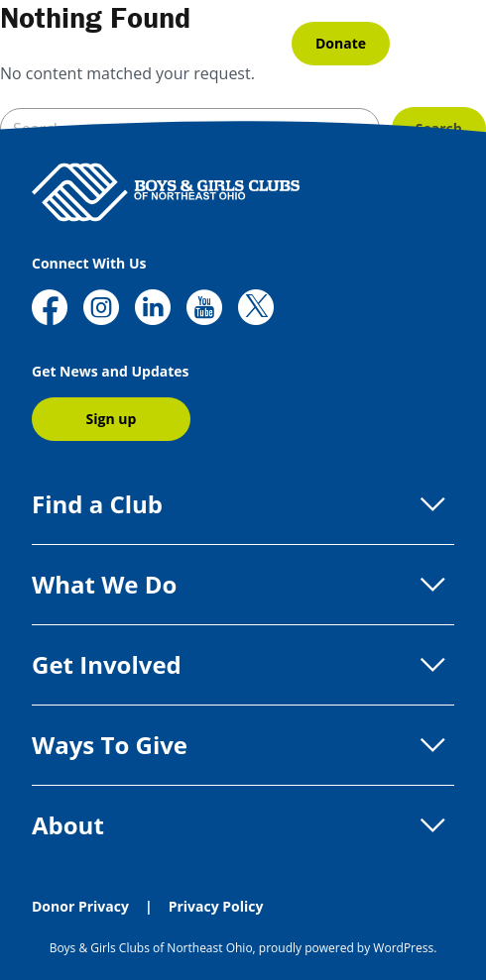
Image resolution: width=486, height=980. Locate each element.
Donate (341, 43)
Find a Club (243, 504)
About (243, 825)
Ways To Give (243, 745)
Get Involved (243, 665)
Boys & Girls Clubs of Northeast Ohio (151, 948)
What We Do (243, 585)
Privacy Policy (216, 906)
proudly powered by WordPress (346, 948)
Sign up (112, 419)
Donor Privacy (80, 906)
